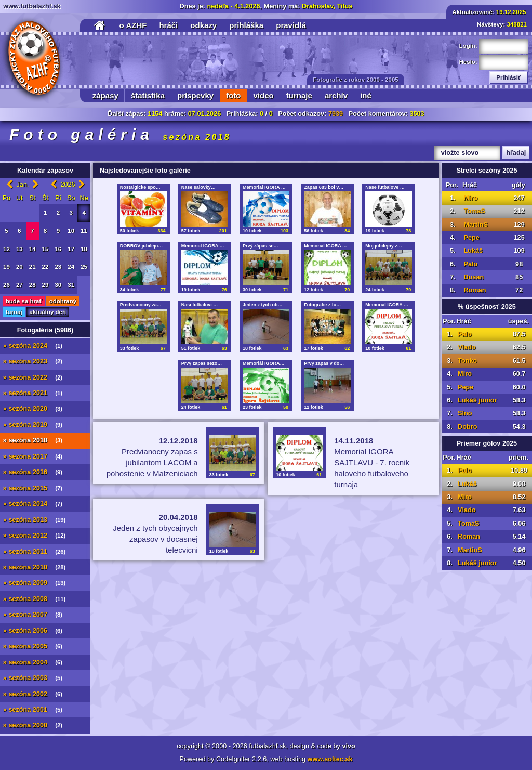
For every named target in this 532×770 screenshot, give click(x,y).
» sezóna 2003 (33, 678)
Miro (470, 198)
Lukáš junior (477, 400)
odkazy (203, 25)
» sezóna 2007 (33, 615)
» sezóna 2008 (35, 599)
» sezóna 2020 (33, 409)
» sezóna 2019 (33, 425)
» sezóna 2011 (35, 552)
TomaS (474, 211)
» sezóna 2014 (33, 504)
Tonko (467, 361)
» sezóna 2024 (33, 346)
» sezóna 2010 (35, 567)
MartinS (476, 225)
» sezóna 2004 (33, 662)
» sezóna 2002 (33, 694)
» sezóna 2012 (35, 536)
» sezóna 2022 (33, 377)
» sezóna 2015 (33, 488)
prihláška (246, 25)
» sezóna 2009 (35, 583)
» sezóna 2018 (33, 440)
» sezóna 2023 (33, 361)
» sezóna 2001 (33, 710)
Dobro (467, 427)
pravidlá (291, 25)
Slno (465, 413)
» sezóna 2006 (33, 631)
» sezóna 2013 (35, 520)
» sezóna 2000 (33, 725)
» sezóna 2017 (33, 456)
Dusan (474, 277)
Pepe (471, 238)
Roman (475, 290)
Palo (470, 264)
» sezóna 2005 (33, 646)
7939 (336, 114)
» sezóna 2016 (33, 472)
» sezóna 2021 (33, 393)
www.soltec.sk (330, 759)
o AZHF (133, 25)
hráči (168, 25)
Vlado (467, 347)
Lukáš (473, 251)
